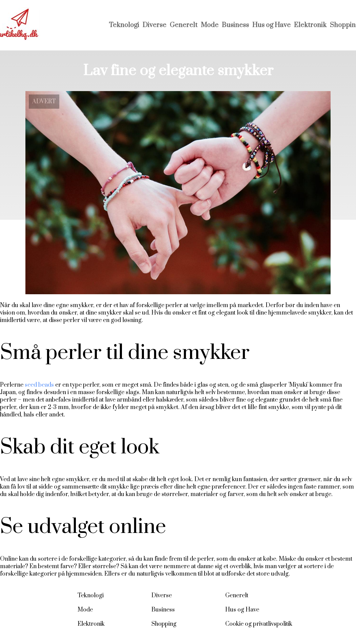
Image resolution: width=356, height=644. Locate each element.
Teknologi (124, 25)
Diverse (154, 25)
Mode (210, 25)
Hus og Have (271, 25)
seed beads (39, 385)
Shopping (164, 624)
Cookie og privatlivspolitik (259, 624)
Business (235, 25)
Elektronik (310, 25)
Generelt (184, 25)
